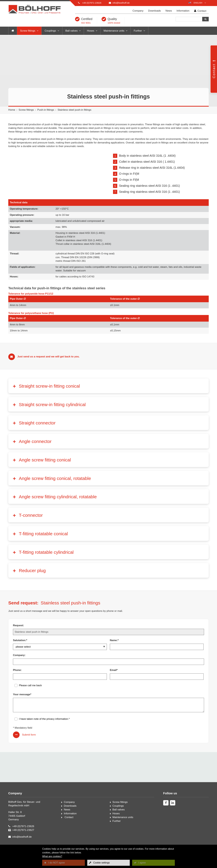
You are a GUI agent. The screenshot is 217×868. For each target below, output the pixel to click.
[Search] (189, 19)
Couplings (50, 31)
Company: (19, 664)
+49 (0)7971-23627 (23, 839)
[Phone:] (60, 686)
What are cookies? (52, 856)
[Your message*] (108, 714)
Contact (200, 11)
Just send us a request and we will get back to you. (48, 366)
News (169, 11)
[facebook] (166, 812)
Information (183, 11)
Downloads (154, 11)
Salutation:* (20, 649)
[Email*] (157, 686)
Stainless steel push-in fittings (74, 110)
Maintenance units (114, 31)
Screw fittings (28, 31)
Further (138, 31)
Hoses (91, 31)
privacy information (57, 728)
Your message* (22, 703)
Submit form (29, 744)
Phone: (17, 679)
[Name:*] (157, 656)
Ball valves (72, 31)
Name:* (114, 649)
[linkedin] (173, 812)
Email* (114, 679)
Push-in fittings (46, 110)
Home (12, 110)
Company (138, 11)
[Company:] (108, 671)
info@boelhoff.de (121, 3)
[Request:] (108, 641)
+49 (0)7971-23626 (92, 3)
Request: (18, 634)
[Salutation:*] (60, 656)
